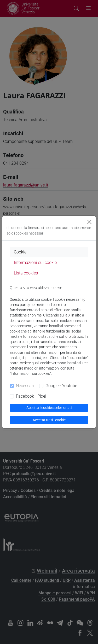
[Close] (89, 222)
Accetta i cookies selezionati (49, 408)
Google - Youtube (61, 386)
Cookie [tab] (20, 252)
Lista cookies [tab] (26, 273)
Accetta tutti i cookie (49, 420)
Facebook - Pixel (31, 396)
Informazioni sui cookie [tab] (35, 263)
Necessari (25, 386)
